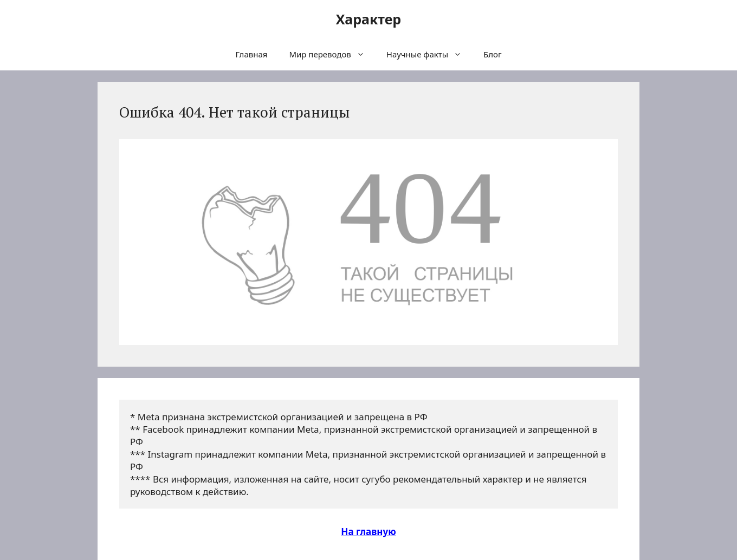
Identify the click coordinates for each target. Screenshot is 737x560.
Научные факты (429, 54)
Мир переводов (332, 54)
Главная (251, 54)
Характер (368, 19)
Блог (493, 54)
